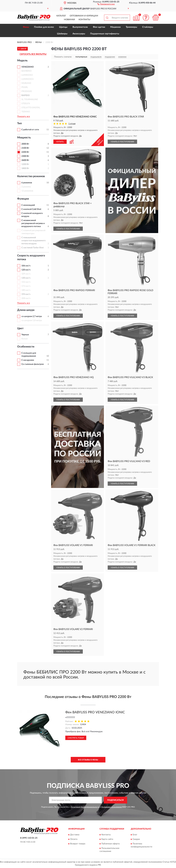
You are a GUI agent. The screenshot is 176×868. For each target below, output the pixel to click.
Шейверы (62, 34)
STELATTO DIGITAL (31, 108)
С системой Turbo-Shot (33, 248)
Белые (25, 339)
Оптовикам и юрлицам (84, 16)
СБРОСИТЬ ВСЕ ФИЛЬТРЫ (33, 54)
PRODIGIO (27, 91)
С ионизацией (28, 205)
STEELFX (26, 104)
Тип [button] (19, 123)
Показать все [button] (24, 117)
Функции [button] (23, 199)
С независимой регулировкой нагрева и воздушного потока (33, 223)
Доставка (75, 835)
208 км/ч (26, 298)
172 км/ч (26, 286)
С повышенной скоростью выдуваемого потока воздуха (33, 241)
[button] (106, 4)
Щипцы (63, 27)
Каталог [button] (61, 16)
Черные (25, 335)
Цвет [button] (20, 328)
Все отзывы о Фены (88, 760)
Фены (26, 27)
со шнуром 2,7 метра (32, 316)
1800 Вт (25, 168)
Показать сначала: (63, 57)
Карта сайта (107, 839)
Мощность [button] (24, 138)
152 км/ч (26, 282)
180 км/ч (26, 290)
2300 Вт (25, 156)
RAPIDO (25, 95)
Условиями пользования (112, 807)
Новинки (69, 20)
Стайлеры (148, 27)
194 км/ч (26, 294)
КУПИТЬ (60, 142)
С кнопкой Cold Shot (31, 209)
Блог (135, 835)
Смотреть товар (76, 738)
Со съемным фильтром (33, 364)
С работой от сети (30, 130)
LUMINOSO (27, 75)
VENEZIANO (28, 67)
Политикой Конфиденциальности (85, 807)
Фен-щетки (99, 27)
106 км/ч (26, 266)
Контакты (84, 20)
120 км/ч (26, 270)
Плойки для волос (44, 27)
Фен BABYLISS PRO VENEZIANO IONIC (95, 712)
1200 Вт (25, 164)
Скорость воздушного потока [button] (31, 258)
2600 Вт (25, 160)
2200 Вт (25, 152)
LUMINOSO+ (28, 79)
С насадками (28, 360)
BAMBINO (26, 71)
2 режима (26, 187)
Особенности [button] (26, 347)
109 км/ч (26, 274)
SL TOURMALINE (30, 99)
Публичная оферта (110, 844)
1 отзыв (72, 124)
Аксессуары (79, 34)
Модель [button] (22, 61)
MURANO (26, 83)
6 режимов (27, 183)
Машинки (115, 27)
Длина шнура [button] (26, 310)
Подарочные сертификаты (105, 34)
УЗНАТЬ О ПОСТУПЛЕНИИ (122, 142)
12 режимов (27, 191)
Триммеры (131, 27)
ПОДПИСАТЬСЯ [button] (115, 800)
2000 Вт (25, 144)
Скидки (136, 839)
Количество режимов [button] (31, 176)
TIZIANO (26, 112)
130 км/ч (26, 278)
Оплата (74, 839)
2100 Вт (25, 148)
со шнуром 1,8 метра (32, 320)
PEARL (25, 87)
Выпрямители (80, 27)
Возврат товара (78, 844)
